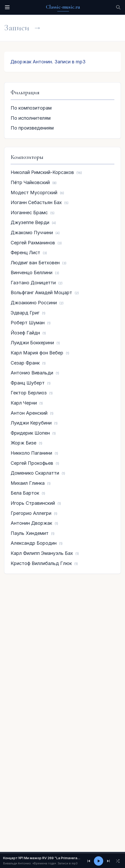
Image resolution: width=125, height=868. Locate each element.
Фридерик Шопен (30, 433)
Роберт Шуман (28, 323)
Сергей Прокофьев (32, 463)
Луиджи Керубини (31, 423)
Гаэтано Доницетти (33, 283)
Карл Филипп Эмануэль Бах (42, 553)
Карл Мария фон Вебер (37, 353)
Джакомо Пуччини (32, 233)
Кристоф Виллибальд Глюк (41, 563)
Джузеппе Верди (30, 222)
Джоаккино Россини (34, 303)
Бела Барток (25, 493)
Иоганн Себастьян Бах (36, 202)
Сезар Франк (25, 363)
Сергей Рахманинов (33, 243)
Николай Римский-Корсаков (42, 172)
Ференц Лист (25, 253)
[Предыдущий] (89, 861)
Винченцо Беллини (32, 272)
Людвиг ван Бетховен (35, 263)
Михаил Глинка (28, 483)
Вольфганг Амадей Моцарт (41, 292)
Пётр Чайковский (30, 182)
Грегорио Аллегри (31, 513)
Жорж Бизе (23, 443)
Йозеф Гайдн (25, 333)
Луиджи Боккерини (32, 343)
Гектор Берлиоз (29, 393)
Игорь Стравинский (33, 503)
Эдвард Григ (25, 313)
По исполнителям (31, 118)
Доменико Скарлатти (35, 473)
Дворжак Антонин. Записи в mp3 (48, 62)
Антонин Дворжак (31, 523)
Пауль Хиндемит (30, 533)
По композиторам (31, 108)
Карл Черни (24, 403)
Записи (17, 28)
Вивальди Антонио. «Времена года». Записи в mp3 (40, 863)
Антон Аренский (29, 413)
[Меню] (7, 7)
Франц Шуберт (28, 383)
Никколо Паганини (31, 453)
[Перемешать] (118, 861)
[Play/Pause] (99, 861)
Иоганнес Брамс (29, 213)
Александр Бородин (34, 543)
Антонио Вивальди (32, 373)
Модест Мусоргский (34, 193)
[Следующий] (108, 861)
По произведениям (32, 128)
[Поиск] (118, 7)
